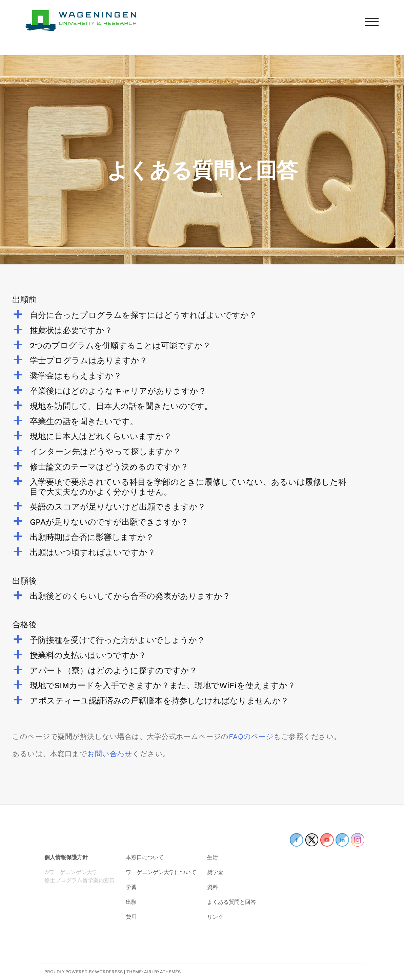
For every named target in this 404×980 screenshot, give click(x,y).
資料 (213, 887)
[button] (202, 315)
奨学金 (215, 872)
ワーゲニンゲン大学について (161, 872)
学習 (131, 887)
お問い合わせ (110, 754)
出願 (131, 902)
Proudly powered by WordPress (84, 972)
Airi (148, 972)
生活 (213, 857)
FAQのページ (251, 736)
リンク (215, 917)
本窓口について (145, 857)
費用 (131, 917)
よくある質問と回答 (231, 902)
